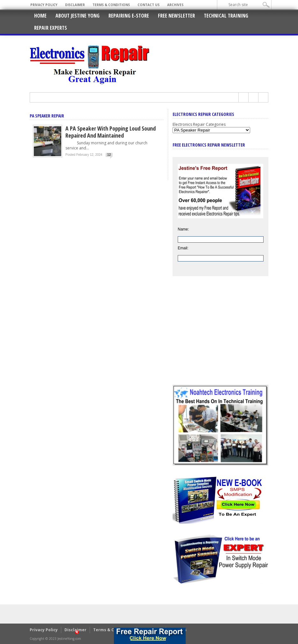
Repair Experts (51, 28)
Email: (183, 248)
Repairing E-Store (129, 16)
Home (40, 16)
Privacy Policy (44, 5)
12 (109, 155)
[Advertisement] (220, 335)
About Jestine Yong (78, 16)
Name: (183, 229)
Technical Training (226, 16)
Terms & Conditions (111, 5)
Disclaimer (75, 5)
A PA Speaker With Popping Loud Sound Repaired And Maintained (111, 132)
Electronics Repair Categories (199, 124)
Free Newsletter (176, 16)
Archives (175, 5)
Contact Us (149, 5)
